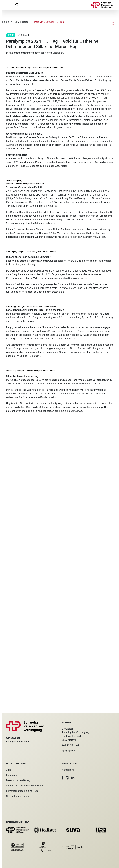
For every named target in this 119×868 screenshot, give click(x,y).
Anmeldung (68, 770)
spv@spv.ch (68, 750)
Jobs (9, 770)
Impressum (12, 775)
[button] (63, 778)
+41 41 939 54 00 (71, 745)
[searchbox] (17, 5)
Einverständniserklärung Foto (22, 791)
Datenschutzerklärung (18, 780)
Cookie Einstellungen (17, 796)
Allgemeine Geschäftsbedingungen (25, 786)
